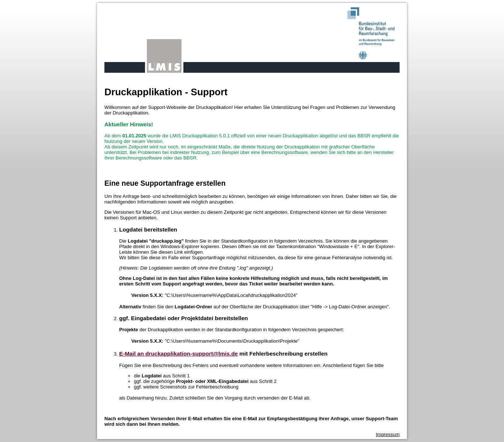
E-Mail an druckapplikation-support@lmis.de (178, 354)
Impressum (388, 434)
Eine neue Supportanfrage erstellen (165, 183)
